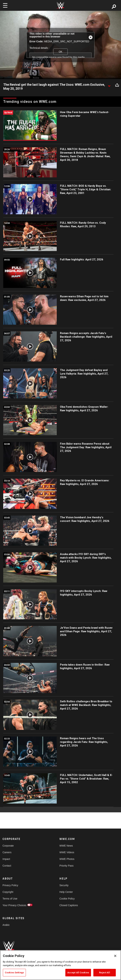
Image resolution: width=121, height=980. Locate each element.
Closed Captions (69, 905)
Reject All (104, 973)
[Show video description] (109, 85)
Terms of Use (10, 899)
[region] (60, 965)
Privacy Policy (10, 885)
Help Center (66, 892)
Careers (7, 852)
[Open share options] (117, 85)
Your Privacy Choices (14, 905)
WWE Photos (67, 859)
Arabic (6, 925)
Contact (7, 866)
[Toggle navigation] (5, 5)
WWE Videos (67, 852)
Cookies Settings (14, 973)
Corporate (8, 846)
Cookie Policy (67, 899)
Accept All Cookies (78, 973)
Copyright (8, 892)
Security (64, 885)
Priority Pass (67, 866)
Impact (6, 859)
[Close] (115, 956)
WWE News (66, 846)
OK (60, 52)
